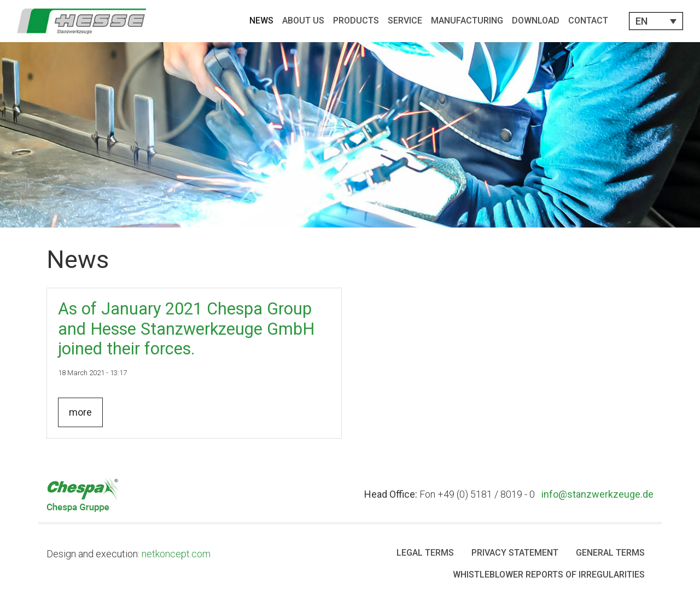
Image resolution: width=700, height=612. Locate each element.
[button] (656, 21)
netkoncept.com (176, 554)
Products (356, 21)
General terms (610, 553)
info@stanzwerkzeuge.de (597, 494)
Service (405, 21)
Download (536, 21)
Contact (588, 21)
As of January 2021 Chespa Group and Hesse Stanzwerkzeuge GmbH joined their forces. (186, 329)
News (261, 21)
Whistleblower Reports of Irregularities (549, 575)
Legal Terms (425, 553)
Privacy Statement (515, 553)
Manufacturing (467, 21)
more (80, 412)
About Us (303, 21)
